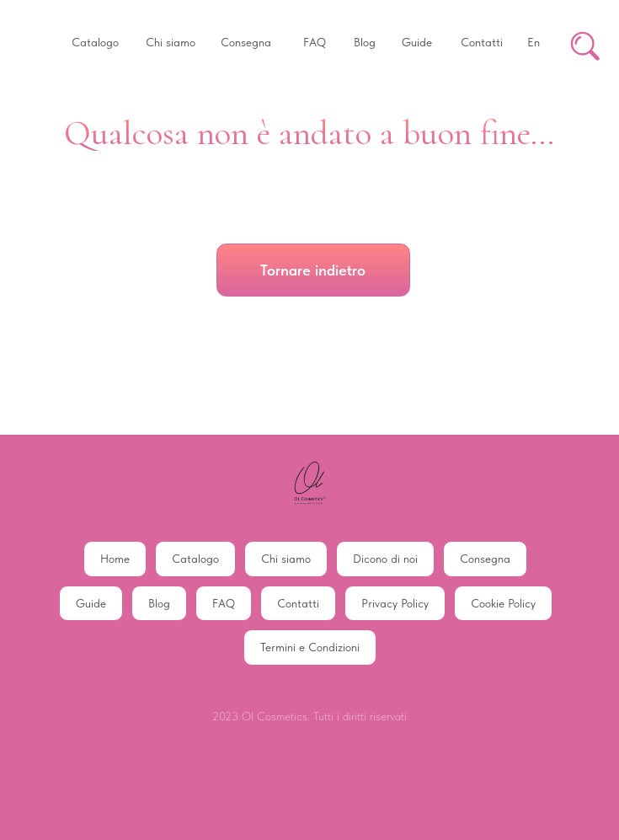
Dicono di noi (385, 559)
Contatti (298, 603)
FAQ (224, 603)
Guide (91, 603)
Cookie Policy (503, 603)
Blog (159, 603)
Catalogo (195, 559)
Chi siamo (286, 559)
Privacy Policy (395, 603)
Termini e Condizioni (310, 647)
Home (115, 559)
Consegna (485, 559)
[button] (95, 43)
